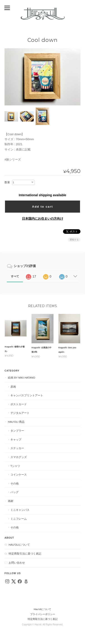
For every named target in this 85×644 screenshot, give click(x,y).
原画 (13, 387)
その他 (15, 483)
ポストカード (19, 404)
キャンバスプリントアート (27, 395)
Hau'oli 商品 (16, 422)
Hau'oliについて (19, 545)
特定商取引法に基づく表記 (25, 554)
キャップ (16, 439)
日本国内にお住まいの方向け (43, 219)
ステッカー (17, 448)
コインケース (19, 475)
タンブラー (17, 431)
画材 (11, 501)
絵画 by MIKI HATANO (22, 378)
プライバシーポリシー (43, 614)
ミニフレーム (19, 519)
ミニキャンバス (20, 510)
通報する (74, 240)
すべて (15, 276)
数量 (7, 182)
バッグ (15, 492)
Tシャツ (15, 466)
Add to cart (42, 207)
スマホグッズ (19, 457)
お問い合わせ (17, 563)
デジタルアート (20, 413)
